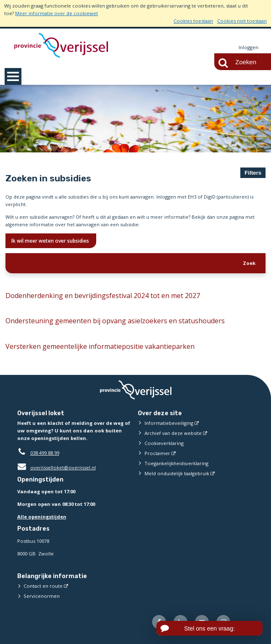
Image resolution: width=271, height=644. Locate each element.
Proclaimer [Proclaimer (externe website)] (157, 453)
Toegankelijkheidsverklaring (176, 463)
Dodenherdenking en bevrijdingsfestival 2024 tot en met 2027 (103, 296)
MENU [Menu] (13, 76)
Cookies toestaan (193, 21)
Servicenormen (42, 596)
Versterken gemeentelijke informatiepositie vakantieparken (100, 346)
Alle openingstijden (42, 517)
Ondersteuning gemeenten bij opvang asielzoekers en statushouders (115, 321)
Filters (253, 173)
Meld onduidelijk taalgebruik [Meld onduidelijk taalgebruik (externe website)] (177, 473)
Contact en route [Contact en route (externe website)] (43, 586)
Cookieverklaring (164, 443)
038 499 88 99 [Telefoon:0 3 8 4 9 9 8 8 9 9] (45, 453)
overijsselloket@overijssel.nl (57, 467)
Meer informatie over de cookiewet (57, 13)
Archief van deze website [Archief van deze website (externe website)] (173, 433)
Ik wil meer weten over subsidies (51, 241)
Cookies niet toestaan (242, 21)
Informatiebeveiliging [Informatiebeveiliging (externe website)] (169, 423)
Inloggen (249, 47)
